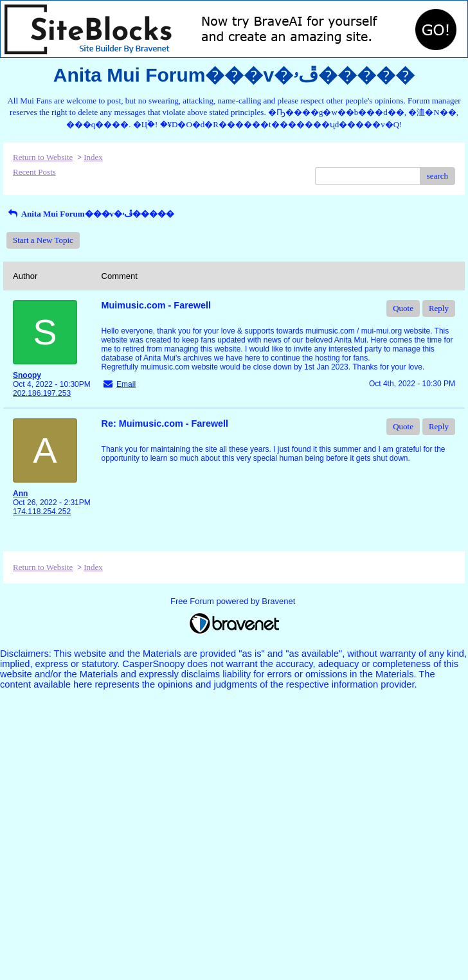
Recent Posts (34, 172)
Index (93, 157)
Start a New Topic (43, 240)
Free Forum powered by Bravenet (234, 601)
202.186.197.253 (42, 393)
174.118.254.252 (42, 512)
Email (126, 384)
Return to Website (43, 157)
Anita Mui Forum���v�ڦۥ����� (90, 214)
